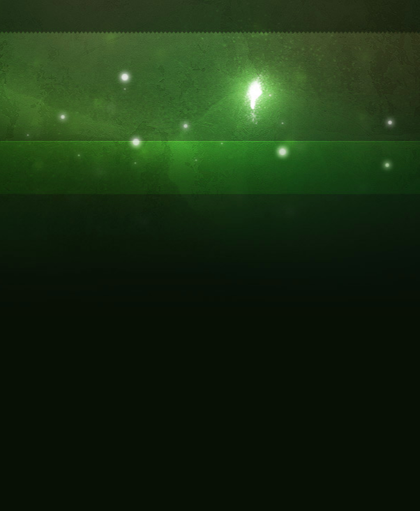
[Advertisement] (214, 106)
